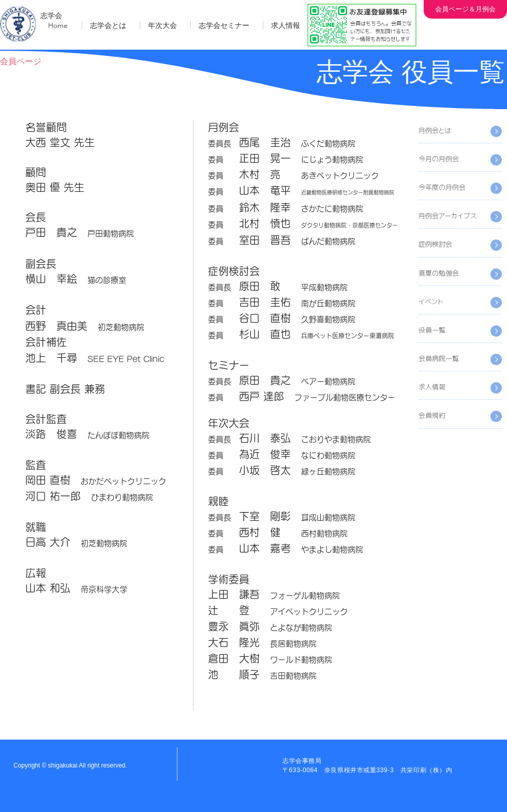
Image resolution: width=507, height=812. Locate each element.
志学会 (51, 16)
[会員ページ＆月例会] (465, 9)
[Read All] (496, 160)
